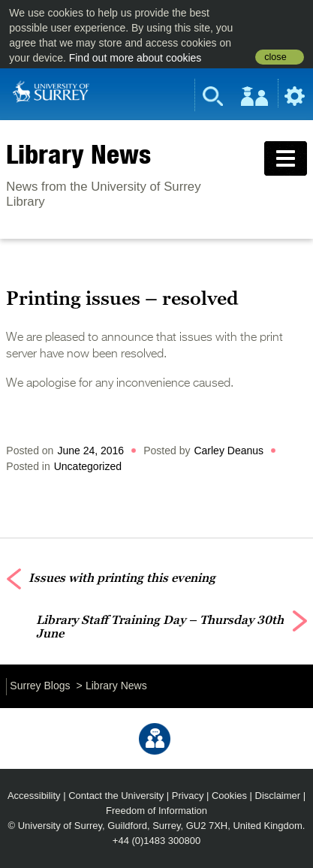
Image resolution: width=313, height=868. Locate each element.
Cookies (229, 796)
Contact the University (116, 796)
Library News (78, 154)
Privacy (188, 796)
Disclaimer (278, 796)
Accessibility (34, 796)
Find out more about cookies (135, 58)
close (275, 57)
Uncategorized (88, 466)
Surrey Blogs (40, 686)
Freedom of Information (156, 811)
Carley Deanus (229, 451)
